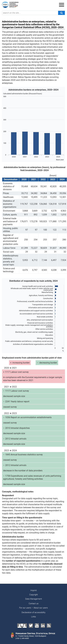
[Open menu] (62, 5)
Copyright (34, 595)
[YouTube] (37, 626)
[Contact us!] (22, 626)
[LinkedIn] (43, 626)
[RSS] (49, 626)
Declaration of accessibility (33, 612)
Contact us (34, 604)
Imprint (34, 590)
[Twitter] (31, 626)
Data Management (34, 599)
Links (34, 617)
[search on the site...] (30, 13)
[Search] (61, 13)
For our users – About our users (33, 608)
